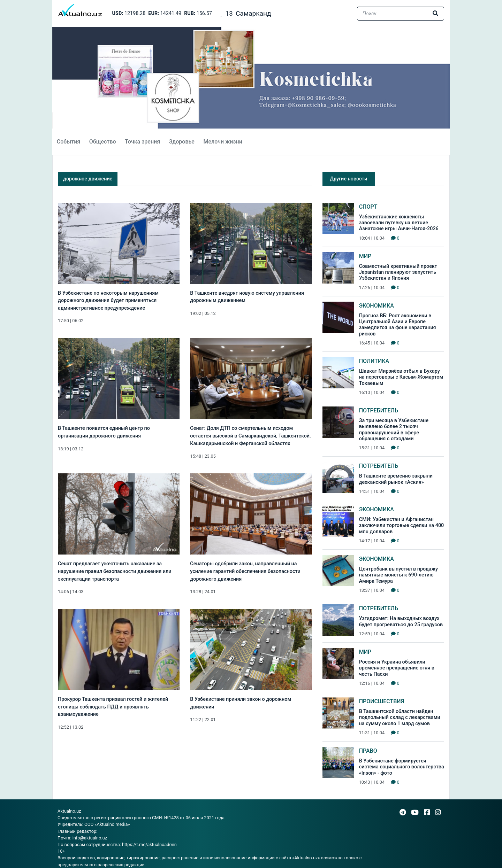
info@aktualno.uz (90, 838)
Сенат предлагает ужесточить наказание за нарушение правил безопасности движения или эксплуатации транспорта (115, 571)
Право (368, 751)
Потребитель (379, 410)
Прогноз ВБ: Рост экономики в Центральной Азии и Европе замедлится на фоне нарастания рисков (398, 325)
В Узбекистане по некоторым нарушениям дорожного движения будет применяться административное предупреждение (108, 301)
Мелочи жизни (223, 142)
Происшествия (382, 701)
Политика (374, 361)
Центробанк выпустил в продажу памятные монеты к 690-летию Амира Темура (398, 575)
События (69, 142)
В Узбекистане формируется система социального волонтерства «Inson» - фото (402, 767)
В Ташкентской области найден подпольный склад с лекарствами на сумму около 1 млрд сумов (400, 718)
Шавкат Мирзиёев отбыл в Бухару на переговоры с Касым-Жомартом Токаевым (401, 377)
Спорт (368, 207)
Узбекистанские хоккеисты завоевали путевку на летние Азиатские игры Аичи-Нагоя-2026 (399, 223)
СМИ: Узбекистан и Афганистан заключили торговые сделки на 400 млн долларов (402, 526)
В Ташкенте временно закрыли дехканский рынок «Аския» (396, 479)
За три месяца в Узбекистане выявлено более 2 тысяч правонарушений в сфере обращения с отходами (394, 430)
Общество (103, 142)
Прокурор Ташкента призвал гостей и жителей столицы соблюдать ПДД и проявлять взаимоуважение (113, 707)
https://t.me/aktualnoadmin (149, 844)
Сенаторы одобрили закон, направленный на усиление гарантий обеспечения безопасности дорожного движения (245, 571)
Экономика (376, 306)
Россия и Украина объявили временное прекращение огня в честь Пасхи (397, 668)
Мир (365, 256)
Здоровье (182, 142)
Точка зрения (142, 142)
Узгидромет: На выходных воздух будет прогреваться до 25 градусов (401, 621)
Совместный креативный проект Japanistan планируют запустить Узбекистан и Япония (398, 272)
